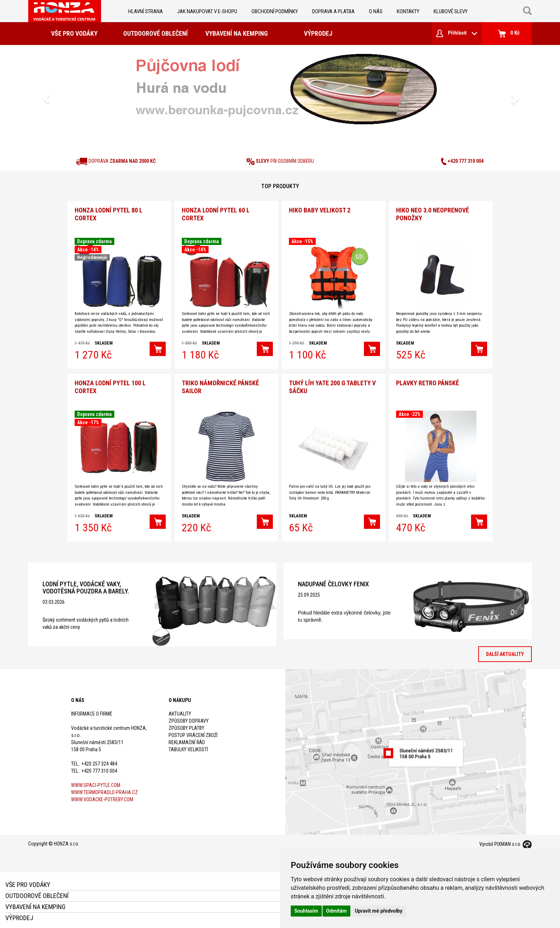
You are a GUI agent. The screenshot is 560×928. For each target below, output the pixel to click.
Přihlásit (457, 33)
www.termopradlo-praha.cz (104, 790)
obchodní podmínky (275, 11)
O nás (376, 11)
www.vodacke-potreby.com (102, 797)
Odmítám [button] (336, 911)
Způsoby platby (186, 726)
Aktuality (180, 711)
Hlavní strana (146, 11)
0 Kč (509, 34)
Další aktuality (505, 652)
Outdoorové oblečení (156, 33)
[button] (46, 99)
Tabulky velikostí (188, 747)
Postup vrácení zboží (193, 733)
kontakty (408, 11)
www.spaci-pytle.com (96, 783)
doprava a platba (333, 11)
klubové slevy (451, 11)
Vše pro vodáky (74, 33)
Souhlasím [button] (306, 911)
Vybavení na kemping (237, 33)
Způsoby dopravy (189, 718)
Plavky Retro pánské (427, 380)
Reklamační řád (187, 740)
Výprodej (318, 33)
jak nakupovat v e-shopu (207, 11)
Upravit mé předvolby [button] (378, 911)
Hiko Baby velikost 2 (320, 209)
